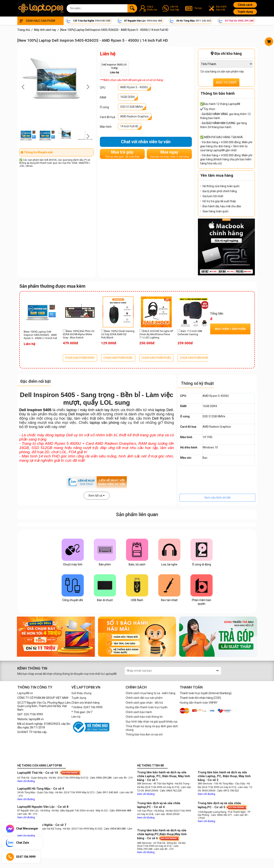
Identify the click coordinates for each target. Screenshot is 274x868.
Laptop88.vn (25, 693)
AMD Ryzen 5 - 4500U (134, 87)
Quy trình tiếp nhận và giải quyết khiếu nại (151, 722)
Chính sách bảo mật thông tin (144, 717)
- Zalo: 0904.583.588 (114, 829)
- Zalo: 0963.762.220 (170, 791)
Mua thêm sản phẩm (230, 329)
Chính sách (245, 5)
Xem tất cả (97, 496)
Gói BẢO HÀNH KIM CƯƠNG (219, 123)
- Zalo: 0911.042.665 (107, 792)
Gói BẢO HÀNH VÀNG (215, 114)
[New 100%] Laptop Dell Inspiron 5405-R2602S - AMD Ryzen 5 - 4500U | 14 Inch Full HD (40, 335)
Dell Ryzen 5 (163, 418)
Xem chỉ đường (26, 781)
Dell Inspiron (79, 414)
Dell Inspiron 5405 (35, 410)
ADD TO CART (226, 82)
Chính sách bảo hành (139, 712)
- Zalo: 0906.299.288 (100, 778)
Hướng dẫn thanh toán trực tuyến (147, 707)
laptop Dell (164, 410)
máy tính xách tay (95, 410)
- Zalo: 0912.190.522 (227, 791)
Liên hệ (76, 717)
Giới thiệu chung (81, 693)
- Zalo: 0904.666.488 (120, 811)
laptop (72, 410)
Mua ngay (169, 154)
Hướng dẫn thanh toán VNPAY (199, 703)
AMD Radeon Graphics (134, 116)
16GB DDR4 (127, 97)
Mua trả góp (122, 154)
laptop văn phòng (104, 423)
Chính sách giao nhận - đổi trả (144, 703)
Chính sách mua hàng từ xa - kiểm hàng (150, 693)
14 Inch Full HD (129, 126)
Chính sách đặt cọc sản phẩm (144, 698)
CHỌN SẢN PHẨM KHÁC (80, 358)
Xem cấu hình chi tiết (217, 498)
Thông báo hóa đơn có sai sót (144, 734)
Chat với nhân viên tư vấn (146, 142)
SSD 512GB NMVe (132, 107)
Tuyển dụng (245, 12)
